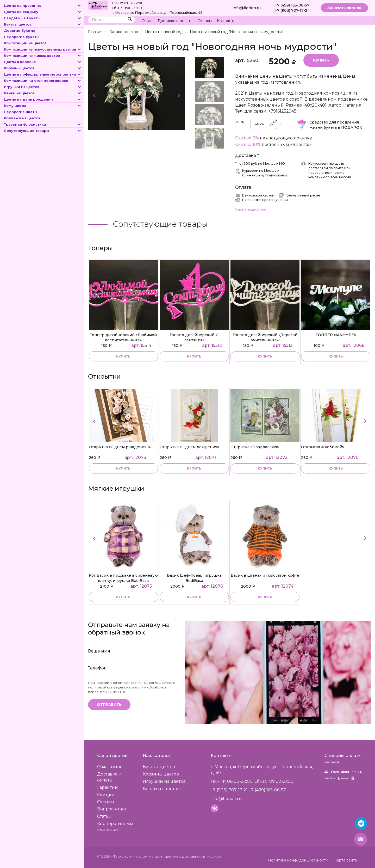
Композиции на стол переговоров (43, 81)
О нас (147, 21)
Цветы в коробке (43, 62)
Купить (321, 60)
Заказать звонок (344, 8)
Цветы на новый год (164, 32)
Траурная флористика (43, 124)
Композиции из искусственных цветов (43, 49)
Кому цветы (43, 106)
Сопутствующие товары (43, 131)
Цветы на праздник (43, 5)
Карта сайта (346, 860)
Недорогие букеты (22, 37)
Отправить (109, 705)
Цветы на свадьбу (43, 12)
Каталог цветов (124, 32)
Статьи (104, 816)
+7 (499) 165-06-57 (292, 5)
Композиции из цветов (25, 43)
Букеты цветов (43, 24)
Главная (95, 32)
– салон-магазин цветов (156, 856)
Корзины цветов (43, 68)
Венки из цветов (43, 93)
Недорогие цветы (21, 112)
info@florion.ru (247, 8)
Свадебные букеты (43, 18)
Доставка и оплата (175, 21)
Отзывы (205, 21)
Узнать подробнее (251, 209)
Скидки (106, 795)
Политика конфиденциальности (298, 860)
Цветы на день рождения (43, 99)
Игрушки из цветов (43, 87)
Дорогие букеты (19, 30)
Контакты (226, 21)
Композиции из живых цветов (43, 56)
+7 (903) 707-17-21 (292, 10)
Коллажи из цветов (22, 118)
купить (123, 356)
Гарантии (108, 787)
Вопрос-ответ (112, 809)
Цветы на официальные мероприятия (43, 74)
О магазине (110, 767)
